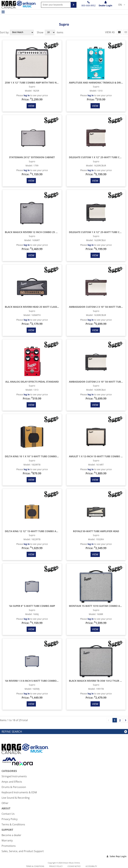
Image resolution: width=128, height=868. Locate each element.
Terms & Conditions (13, 824)
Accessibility (91, 866)
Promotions (9, 846)
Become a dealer (11, 835)
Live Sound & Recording (16, 798)
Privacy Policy (10, 819)
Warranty (7, 840)
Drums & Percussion (14, 787)
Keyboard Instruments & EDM (19, 792)
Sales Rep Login (118, 856)
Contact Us (8, 814)
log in (27, 95)
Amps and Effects (12, 782)
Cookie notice (74, 866)
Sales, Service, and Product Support (23, 851)
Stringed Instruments (14, 776)
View (31, 106)
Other (5, 803)
